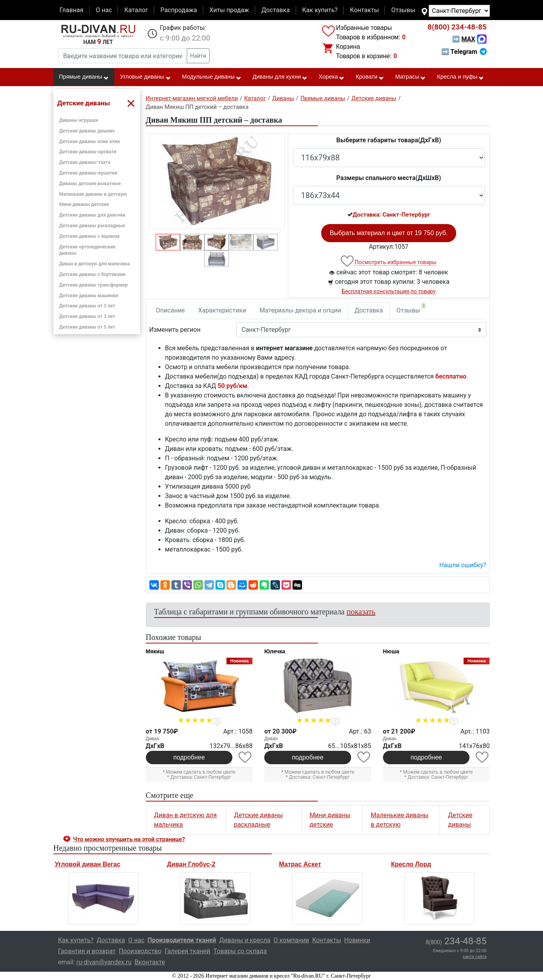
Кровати (370, 77)
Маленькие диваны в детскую (93, 194)
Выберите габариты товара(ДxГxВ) (389, 140)
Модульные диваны (212, 77)
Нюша (391, 651)
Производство (140, 951)
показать (361, 612)
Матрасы (410, 77)
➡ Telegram (464, 52)
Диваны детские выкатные (90, 184)
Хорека (331, 77)
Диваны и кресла (245, 940)
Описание (171, 310)
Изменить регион (175, 330)
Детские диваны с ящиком (89, 236)
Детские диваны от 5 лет (87, 327)
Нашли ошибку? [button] (463, 565)
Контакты (364, 10)
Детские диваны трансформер (94, 285)
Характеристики (222, 310)
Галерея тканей (188, 951)
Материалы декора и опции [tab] (300, 310)
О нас (104, 10)
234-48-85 (457, 27)
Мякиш (155, 651)
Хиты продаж (229, 10)
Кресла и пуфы (460, 77)
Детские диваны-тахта (85, 162)
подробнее (189, 757)
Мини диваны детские (84, 204)
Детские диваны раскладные (92, 226)
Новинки (357, 940)
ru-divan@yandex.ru (104, 962)
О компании (291, 940)
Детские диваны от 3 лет (87, 316)
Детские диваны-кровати (88, 152)
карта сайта (475, 957)
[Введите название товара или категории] (123, 56)
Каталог (136, 10)
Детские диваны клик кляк (90, 142)
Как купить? (320, 10)
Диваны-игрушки (79, 120)
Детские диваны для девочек (93, 215)
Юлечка (275, 651)
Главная (71, 10)
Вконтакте (150, 962)
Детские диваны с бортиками (93, 274)
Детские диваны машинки (89, 296)
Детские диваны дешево (87, 131)
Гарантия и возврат (87, 951)
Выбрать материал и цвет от (388, 233)
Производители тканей (182, 940)
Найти (198, 56)
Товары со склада (240, 951)
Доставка (276, 10)
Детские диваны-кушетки (88, 173)
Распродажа (179, 10)
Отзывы (403, 10)
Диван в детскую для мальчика (95, 264)
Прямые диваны (84, 77)
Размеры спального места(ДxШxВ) (388, 178)
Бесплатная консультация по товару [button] (389, 291)
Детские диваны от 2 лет (87, 306)
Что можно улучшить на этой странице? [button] (129, 839)
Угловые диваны (145, 77)
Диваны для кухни (280, 77)
